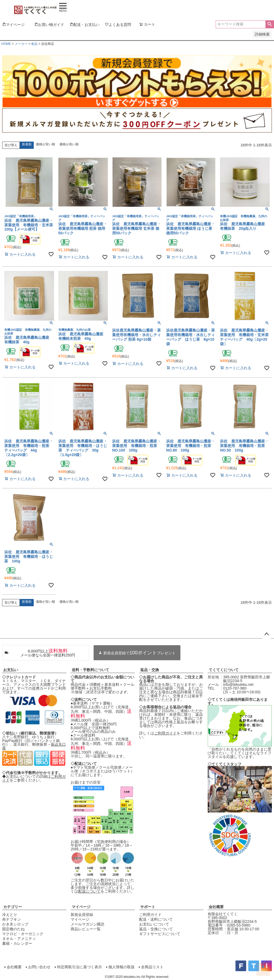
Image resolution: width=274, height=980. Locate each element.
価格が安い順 (45, 144)
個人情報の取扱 (121, 967)
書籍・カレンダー (17, 943)
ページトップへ (267, 634)
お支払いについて (154, 924)
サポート (148, 907)
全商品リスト (152, 967)
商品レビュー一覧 (86, 929)
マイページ (81, 907)
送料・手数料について (90, 670)
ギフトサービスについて (160, 934)
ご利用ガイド (165, 733)
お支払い (11, 670)
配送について (89, 891)
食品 (34, 44)
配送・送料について (156, 919)
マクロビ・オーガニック (23, 934)
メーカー (21, 44)
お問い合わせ (39, 967)
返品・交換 (150, 670)
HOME (6, 44)
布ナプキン (12, 919)
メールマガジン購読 (87, 924)
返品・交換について (156, 929)
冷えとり (10, 915)
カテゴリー (13, 907)
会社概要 (216, 907)
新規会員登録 (82, 915)
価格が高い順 (69, 144)
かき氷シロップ (15, 924)
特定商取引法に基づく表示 (79, 967)
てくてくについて (224, 670)
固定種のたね (13, 929)
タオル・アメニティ (19, 939)
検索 (270, 24)
